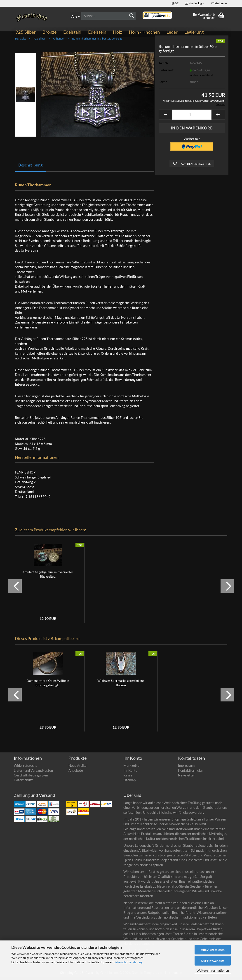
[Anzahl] (192, 117)
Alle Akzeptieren (213, 950)
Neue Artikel (78, 768)
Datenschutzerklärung (128, 962)
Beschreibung (30, 167)
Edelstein (97, 32)
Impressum (186, 768)
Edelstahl (72, 32)
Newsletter (187, 778)
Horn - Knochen (144, 32)
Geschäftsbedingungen (31, 778)
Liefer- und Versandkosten (33, 773)
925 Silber (26, 32)
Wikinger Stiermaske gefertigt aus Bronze (121, 685)
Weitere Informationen (213, 970)
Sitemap (129, 783)
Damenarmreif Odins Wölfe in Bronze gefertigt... (48, 685)
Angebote (76, 773)
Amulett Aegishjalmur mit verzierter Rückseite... (48, 577)
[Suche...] (75, 16)
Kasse (128, 778)
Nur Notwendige (213, 961)
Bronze (49, 32)
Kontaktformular (191, 773)
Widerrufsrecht (25, 768)
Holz (117, 32)
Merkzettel (219, 3)
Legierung (194, 32)
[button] (175, 3)
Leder (172, 32)
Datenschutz (23, 783)
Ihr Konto (130, 773)
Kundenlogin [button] (195, 3)
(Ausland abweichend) (201, 78)
